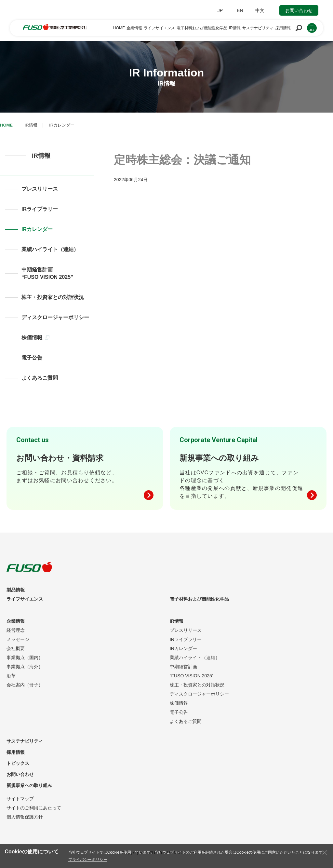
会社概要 (16, 648)
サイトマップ (20, 799)
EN (240, 10)
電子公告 (32, 358)
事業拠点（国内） (25, 658)
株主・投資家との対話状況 (53, 297)
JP (220, 10)
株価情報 (35, 338)
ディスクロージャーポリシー (55, 317)
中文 (260, 10)
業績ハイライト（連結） (50, 249)
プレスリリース (40, 189)
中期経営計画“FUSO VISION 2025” (47, 273)
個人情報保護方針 (25, 817)
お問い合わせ (299, 10)
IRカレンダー (37, 229)
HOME (6, 125)
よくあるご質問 (40, 378)
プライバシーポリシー (88, 860)
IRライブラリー (40, 209)
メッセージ (18, 639)
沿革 (11, 676)
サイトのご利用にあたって (34, 808)
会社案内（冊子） (25, 685)
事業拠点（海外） (25, 667)
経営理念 (16, 630)
